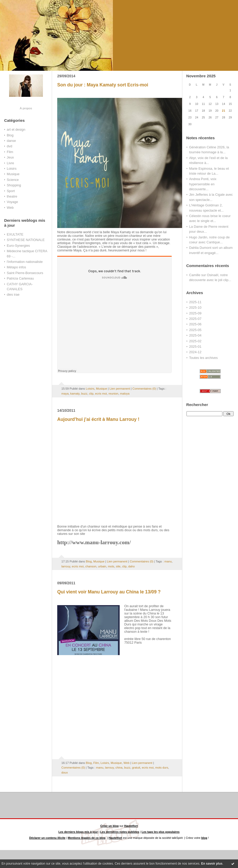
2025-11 (195, 302)
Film (10, 152)
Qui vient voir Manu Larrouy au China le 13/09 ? (109, 592)
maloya (125, 394)
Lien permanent (120, 389)
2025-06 (195, 324)
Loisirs (12, 169)
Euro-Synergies (18, 246)
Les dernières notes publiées (120, 832)
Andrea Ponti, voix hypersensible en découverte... (203, 184)
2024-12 (195, 352)
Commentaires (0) (144, 389)
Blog (10, 135)
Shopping (14, 185)
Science (13, 180)
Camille (195, 275)
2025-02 (195, 341)
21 (224, 111)
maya (65, 394)
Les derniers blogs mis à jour (78, 832)
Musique (13, 174)
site (118, 566)
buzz (84, 394)
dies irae (13, 294)
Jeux (10, 157)
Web (10, 208)
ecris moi (101, 394)
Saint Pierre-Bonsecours (25, 273)
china (119, 768)
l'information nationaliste (25, 262)
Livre (10, 163)
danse (11, 141)
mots (111, 566)
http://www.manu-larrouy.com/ (94, 542)
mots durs (162, 768)
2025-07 (195, 319)
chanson (91, 566)
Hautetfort (131, 826)
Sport (11, 191)
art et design (16, 129)
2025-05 (195, 330)
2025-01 (195, 347)
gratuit (136, 768)
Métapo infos (16, 267)
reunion (113, 394)
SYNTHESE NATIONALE (26, 240)
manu (168, 561)
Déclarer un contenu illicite (47, 838)
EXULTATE (15, 234)
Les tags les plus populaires (160, 832)
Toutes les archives (203, 358)
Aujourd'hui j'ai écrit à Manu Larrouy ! (98, 419)
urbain (102, 566)
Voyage (12, 202)
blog (204, 838)
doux (65, 772)
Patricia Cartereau (20, 278)
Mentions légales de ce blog (87, 838)
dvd (9, 146)
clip (91, 394)
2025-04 (195, 335)
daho (131, 566)
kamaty (75, 394)
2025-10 (195, 308)
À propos (26, 108)
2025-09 (195, 313)
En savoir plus (212, 864)
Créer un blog (109, 826)
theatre (12, 196)
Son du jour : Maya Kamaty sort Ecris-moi (103, 85)
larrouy (66, 566)
